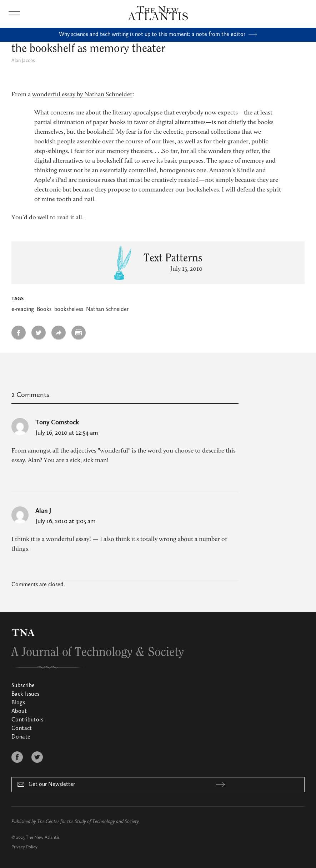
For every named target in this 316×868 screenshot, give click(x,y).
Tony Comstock (57, 423)
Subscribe (23, 686)
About (19, 711)
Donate (21, 737)
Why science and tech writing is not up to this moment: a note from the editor (158, 35)
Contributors (27, 720)
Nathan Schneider (107, 310)
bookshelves (69, 310)
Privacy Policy (24, 847)
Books (44, 310)
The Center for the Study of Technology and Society (88, 822)
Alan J (43, 511)
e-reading (23, 310)
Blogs (18, 703)
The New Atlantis (43, 838)
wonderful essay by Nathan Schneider (82, 95)
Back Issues (25, 694)
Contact (22, 729)
